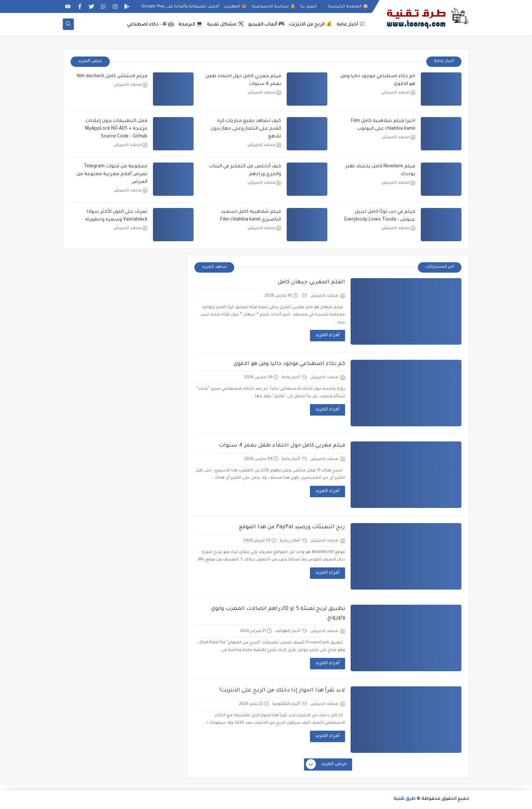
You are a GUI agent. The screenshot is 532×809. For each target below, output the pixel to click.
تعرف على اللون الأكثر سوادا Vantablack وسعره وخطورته (116, 216)
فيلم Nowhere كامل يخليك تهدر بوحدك (380, 170)
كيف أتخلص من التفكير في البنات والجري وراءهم (245, 170)
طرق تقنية (405, 799)
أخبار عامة (294, 378)
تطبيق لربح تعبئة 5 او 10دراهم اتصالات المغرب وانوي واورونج (278, 614)
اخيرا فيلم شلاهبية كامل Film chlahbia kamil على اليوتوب (383, 125)
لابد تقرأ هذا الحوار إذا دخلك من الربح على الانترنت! (282, 691)
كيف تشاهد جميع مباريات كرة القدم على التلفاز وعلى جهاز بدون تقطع (246, 129)
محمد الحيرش (398, 93)
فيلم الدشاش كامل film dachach (112, 76)
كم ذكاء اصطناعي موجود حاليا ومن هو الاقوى (378, 80)
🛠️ (225, 25)
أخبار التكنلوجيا (290, 704)
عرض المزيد (90, 62)
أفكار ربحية (293, 541)
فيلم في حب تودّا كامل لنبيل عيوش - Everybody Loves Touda (380, 216)
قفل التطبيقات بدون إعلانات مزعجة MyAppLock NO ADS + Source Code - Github (116, 129)
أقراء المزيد (328, 335)
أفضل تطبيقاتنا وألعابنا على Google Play (180, 7)
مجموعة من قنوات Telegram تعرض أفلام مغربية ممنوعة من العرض (112, 174)
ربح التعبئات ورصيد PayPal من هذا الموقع (292, 528)
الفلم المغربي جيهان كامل (311, 283)
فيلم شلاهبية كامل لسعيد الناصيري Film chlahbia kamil (251, 216)
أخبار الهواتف (291, 631)
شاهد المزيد (214, 267)
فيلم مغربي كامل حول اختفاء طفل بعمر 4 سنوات (243, 80)
